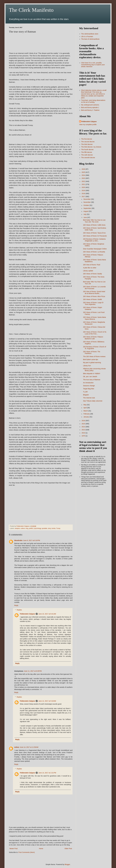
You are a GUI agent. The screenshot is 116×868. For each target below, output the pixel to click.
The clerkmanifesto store (90, 34)
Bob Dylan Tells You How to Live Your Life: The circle (94, 221)
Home (41, 849)
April (85, 408)
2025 (84, 172)
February (87, 414)
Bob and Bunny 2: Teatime (90, 110)
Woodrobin (18, 540)
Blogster (86, 395)
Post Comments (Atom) (27, 852)
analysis (17, 528)
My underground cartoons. (90, 105)
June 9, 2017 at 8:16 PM (32, 540)
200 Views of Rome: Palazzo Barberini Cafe (93, 338)
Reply (16, 605)
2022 (84, 181)
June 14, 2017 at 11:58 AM (29, 747)
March (86, 411)
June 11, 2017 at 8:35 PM (33, 671)
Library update (88, 271)
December (87, 199)
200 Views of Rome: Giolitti (92, 299)
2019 (84, 190)
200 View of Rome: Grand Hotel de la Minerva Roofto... (94, 292)
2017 (84, 196)
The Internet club (89, 398)
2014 (84, 427)
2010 (84, 433)
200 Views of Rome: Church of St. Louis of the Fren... (95, 333)
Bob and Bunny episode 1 (90, 107)
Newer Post (13, 849)
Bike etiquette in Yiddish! (92, 374)
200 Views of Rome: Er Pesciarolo (95, 236)
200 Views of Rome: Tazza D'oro (94, 233)
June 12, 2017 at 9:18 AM (47, 701)
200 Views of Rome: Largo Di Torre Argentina (93, 303)
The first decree (87, 139)
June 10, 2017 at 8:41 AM (47, 614)
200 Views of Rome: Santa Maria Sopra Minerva (94, 318)
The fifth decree (87, 152)
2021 (84, 184)
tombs (54, 528)
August (86, 211)
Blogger (67, 864)
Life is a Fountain (87, 36)
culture (23, 528)
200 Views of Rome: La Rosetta (94, 252)
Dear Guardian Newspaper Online (95, 249)
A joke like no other (90, 268)
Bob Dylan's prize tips (91, 360)
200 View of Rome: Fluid (92, 265)
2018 (84, 193)
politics (31, 528)
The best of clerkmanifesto (90, 39)
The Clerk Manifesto (31, 10)
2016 (84, 421)
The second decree (88, 142)
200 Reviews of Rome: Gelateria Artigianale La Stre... (94, 240)
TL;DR (85, 392)
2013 (84, 430)
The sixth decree (87, 155)
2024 (84, 175)
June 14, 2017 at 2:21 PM (47, 773)
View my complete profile (88, 125)
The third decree (87, 144)
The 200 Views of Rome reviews (94, 357)
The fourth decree (87, 150)
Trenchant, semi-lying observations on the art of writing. (93, 101)
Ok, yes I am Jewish (90, 377)
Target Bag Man (89, 389)
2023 (84, 178)
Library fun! (87, 366)
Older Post (68, 849)
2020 (84, 187)
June (85, 217)
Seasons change (89, 386)
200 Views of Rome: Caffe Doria (94, 225)
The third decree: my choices (91, 147)
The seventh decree (88, 158)
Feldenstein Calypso (27, 614)
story (49, 528)
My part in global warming (92, 363)
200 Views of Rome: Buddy (93, 274)
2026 (84, 169)
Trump (58, 528)
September (87, 208)
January (86, 417)
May (85, 405)
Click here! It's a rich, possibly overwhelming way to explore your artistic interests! (93, 65)
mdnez (17, 747)
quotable (45, 528)
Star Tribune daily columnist (93, 401)
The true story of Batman (92, 380)
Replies (19, 610)
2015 (84, 424)
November (87, 202)
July (85, 214)
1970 (84, 436)
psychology (38, 528)
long (27, 528)
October (86, 205)
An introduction (88, 383)
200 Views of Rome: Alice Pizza (94, 296)
